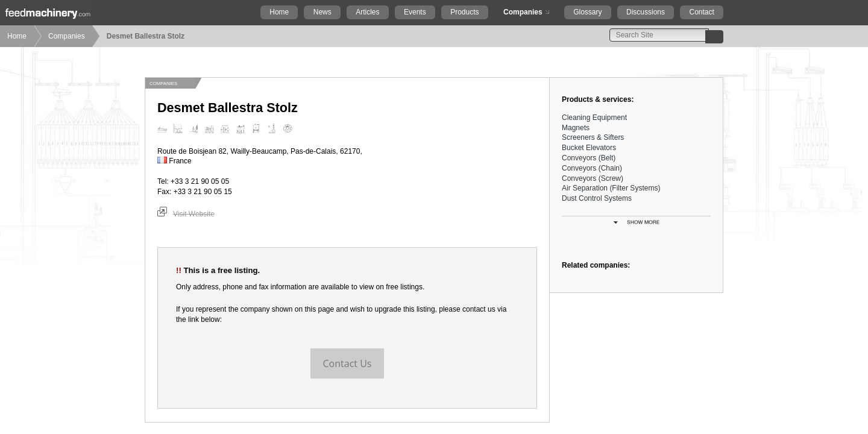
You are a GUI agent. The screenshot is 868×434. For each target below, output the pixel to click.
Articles (367, 12)
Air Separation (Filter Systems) (611, 188)
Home (279, 12)
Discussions (646, 12)
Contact (701, 12)
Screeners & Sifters (593, 137)
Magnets (576, 128)
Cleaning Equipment (594, 118)
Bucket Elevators (589, 148)
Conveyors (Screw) (593, 178)
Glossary (587, 12)
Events (415, 12)
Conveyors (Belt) (589, 158)
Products (464, 12)
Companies (523, 12)
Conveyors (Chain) (592, 168)
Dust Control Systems (597, 198)
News (322, 12)
